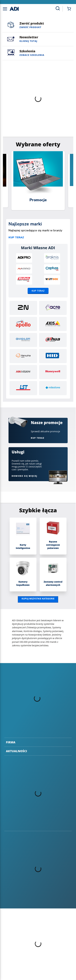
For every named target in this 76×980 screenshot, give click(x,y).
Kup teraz (16, 237)
